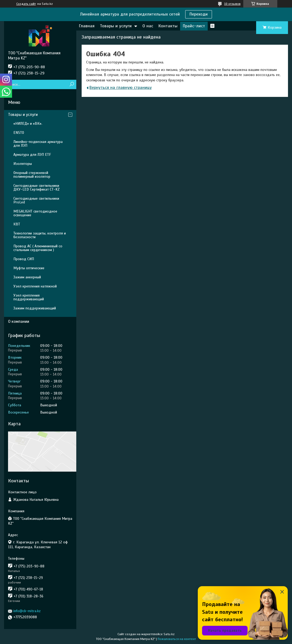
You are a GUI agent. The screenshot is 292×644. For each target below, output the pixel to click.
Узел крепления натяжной (35, 286)
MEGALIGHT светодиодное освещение (35, 213)
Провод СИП (24, 259)
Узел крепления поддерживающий (29, 297)
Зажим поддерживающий (35, 308)
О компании (19, 321)
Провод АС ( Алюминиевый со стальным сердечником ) (38, 248)
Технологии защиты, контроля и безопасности (40, 235)
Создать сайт (26, 4)
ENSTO (19, 133)
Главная (87, 26)
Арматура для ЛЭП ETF (32, 155)
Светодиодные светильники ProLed (36, 200)
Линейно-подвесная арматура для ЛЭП (38, 144)
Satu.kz (169, 634)
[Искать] (72, 84)
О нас (148, 26)
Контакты (168, 26)
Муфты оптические (29, 268)
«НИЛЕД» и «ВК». (28, 124)
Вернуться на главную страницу (121, 88)
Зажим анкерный (27, 277)
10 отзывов (232, 4)
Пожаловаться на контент (177, 639)
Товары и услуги (116, 26)
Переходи (199, 14)
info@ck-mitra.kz (27, 611)
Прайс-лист (194, 26)
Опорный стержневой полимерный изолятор (32, 175)
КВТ (17, 224)
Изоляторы (23, 164)
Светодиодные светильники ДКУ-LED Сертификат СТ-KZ (37, 187)
